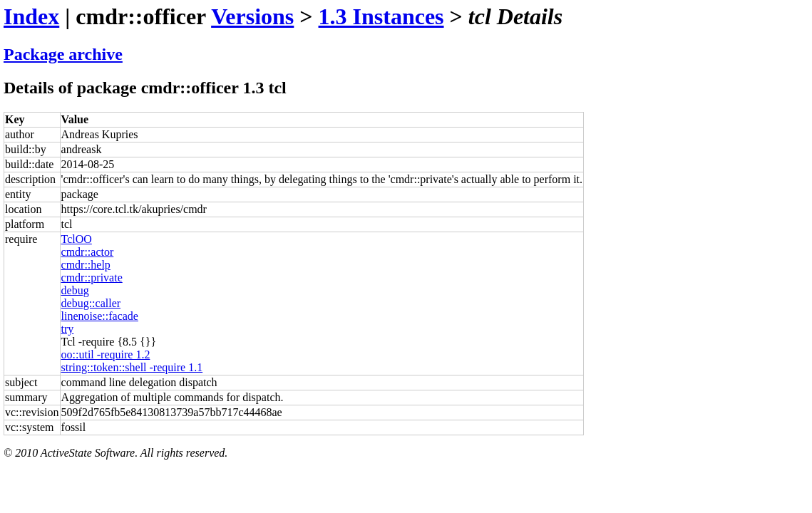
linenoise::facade (100, 316)
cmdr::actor (88, 252)
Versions (252, 16)
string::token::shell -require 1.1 (132, 367)
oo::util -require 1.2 (106, 354)
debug (75, 290)
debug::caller (91, 303)
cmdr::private (92, 278)
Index (31, 16)
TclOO (77, 239)
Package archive (63, 54)
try (68, 329)
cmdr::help (86, 265)
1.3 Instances (381, 16)
